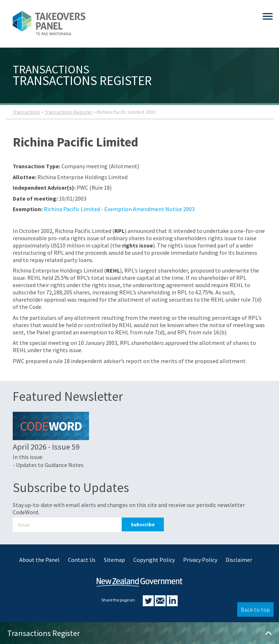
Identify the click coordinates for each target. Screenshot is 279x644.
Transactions (27, 112)
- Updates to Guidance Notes (48, 465)
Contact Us (82, 560)
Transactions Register (68, 112)
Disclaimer (239, 560)
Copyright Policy (154, 560)
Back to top (255, 609)
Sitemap (114, 560)
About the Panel (39, 560)
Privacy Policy (200, 560)
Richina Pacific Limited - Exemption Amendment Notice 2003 (119, 209)
